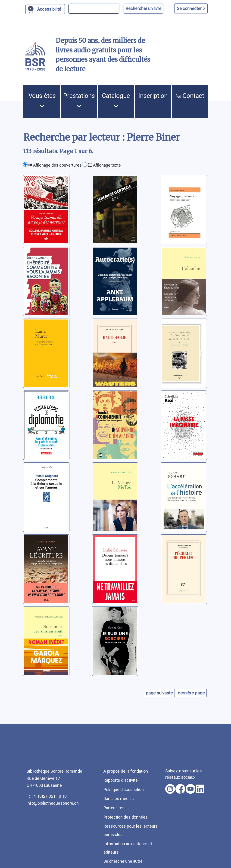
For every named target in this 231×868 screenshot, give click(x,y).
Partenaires (114, 808)
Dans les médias (119, 799)
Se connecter (191, 8)
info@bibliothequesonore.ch (53, 803)
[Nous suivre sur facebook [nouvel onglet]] (180, 789)
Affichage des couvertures (55, 165)
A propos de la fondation (126, 771)
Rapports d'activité (121, 780)
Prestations (79, 100)
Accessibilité (50, 9)
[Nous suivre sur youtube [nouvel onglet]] (190, 789)
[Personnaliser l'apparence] (45, 9)
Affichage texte (104, 165)
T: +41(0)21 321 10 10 (47, 796)
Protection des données (126, 817)
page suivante (159, 693)
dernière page (191, 693)
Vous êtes (42, 100)
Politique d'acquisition (124, 789)
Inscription (153, 96)
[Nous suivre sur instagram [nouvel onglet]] (170, 789)
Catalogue (116, 100)
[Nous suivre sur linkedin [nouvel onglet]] (200, 789)
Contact (190, 96)
